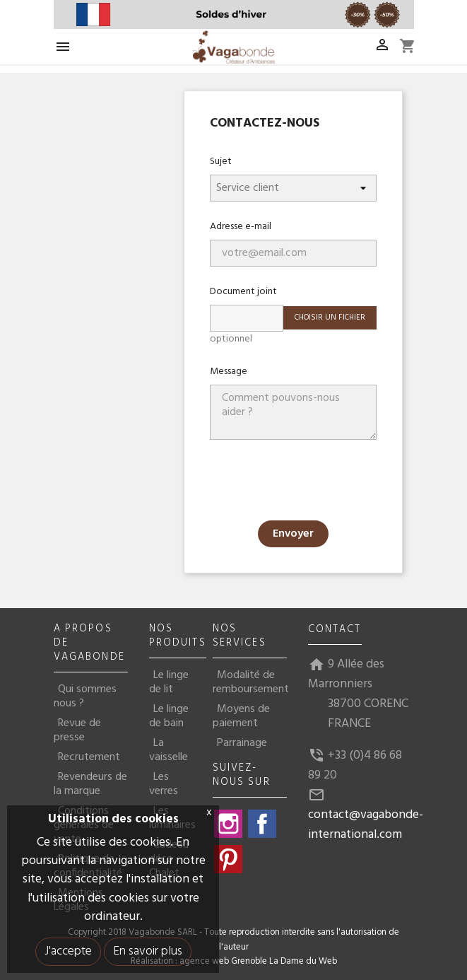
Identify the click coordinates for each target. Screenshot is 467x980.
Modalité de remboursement (251, 682)
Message (229, 371)
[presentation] (317, 482)
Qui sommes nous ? (85, 696)
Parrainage (242, 743)
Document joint (243, 291)
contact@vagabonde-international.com (366, 825)
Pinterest (228, 859)
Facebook (262, 824)
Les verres (164, 784)
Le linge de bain (169, 716)
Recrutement (89, 757)
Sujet (221, 161)
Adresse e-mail (241, 226)
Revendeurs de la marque (90, 784)
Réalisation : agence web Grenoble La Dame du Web (234, 962)
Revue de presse (77, 730)
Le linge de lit (169, 682)
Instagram (228, 824)
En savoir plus (148, 951)
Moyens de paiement (241, 716)
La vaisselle (169, 750)
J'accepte (68, 951)
